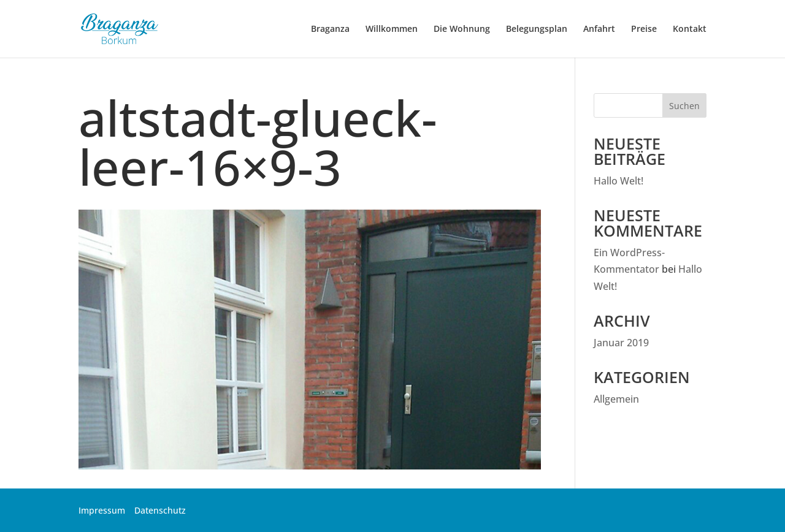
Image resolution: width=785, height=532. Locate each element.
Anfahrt (599, 29)
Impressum (102, 510)
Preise (644, 29)
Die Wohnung (462, 29)
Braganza (330, 29)
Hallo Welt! (618, 181)
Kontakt (690, 29)
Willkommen (392, 29)
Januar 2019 (621, 343)
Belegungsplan (537, 29)
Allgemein (616, 399)
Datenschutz (160, 510)
